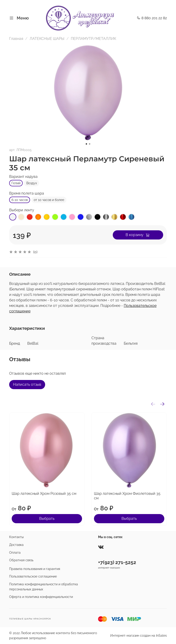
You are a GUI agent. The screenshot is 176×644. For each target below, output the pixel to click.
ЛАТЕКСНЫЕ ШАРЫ (47, 39)
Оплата (15, 552)
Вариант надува (23, 177)
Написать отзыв (27, 384)
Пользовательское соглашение (33, 576)
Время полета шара (27, 193)
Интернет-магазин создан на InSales (139, 635)
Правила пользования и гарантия (35, 569)
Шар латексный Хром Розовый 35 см (44, 494)
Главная (16, 39)
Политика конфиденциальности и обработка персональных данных (44, 587)
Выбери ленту (22, 210)
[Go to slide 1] (86, 144)
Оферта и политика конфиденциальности (41, 597)
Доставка (16, 545)
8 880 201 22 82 (152, 18)
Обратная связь (21, 560)
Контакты (16, 537)
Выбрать (47, 519)
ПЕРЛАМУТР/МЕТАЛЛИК (93, 39)
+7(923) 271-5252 (117, 562)
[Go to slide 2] (90, 144)
